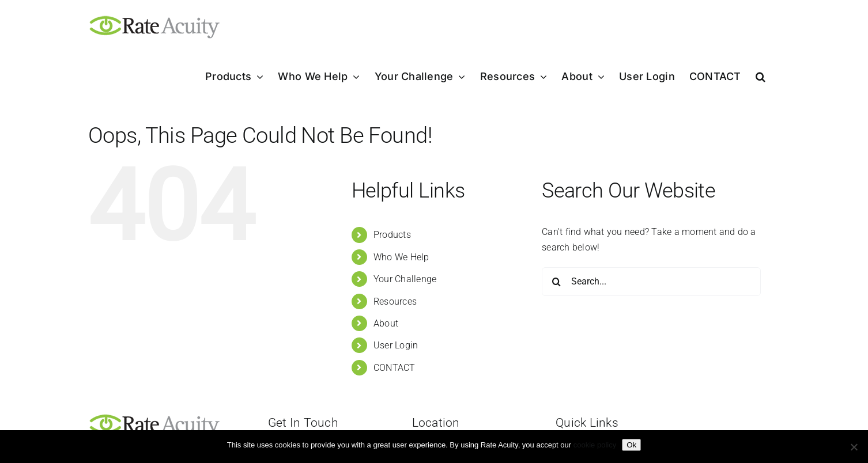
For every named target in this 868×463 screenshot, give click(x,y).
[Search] (556, 282)
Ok (631, 445)
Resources (395, 301)
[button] (761, 77)
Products (392, 235)
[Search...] (651, 282)
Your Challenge (405, 279)
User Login (396, 345)
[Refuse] (854, 447)
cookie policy (595, 445)
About (386, 323)
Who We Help (401, 257)
